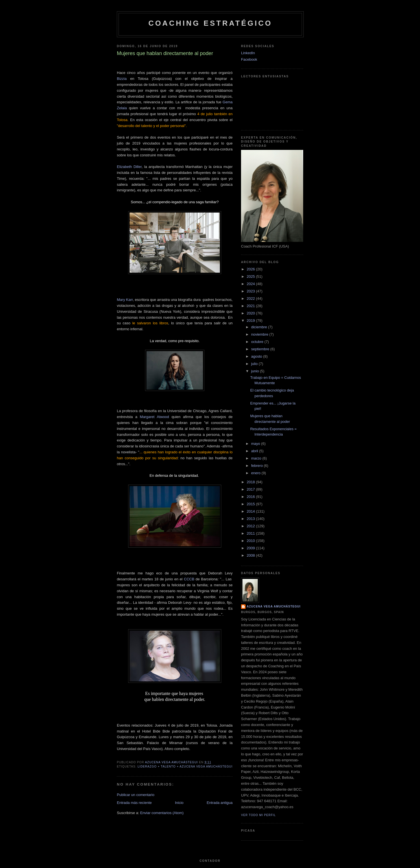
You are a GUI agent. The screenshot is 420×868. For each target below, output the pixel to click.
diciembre (260, 327)
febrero (258, 466)
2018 (251, 482)
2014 (251, 511)
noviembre (260, 334)
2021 (251, 306)
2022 (251, 299)
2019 (251, 321)
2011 (251, 533)
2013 (251, 519)
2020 (251, 313)
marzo (257, 458)
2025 (251, 276)
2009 (251, 548)
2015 (251, 504)
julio (255, 364)
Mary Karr (125, 300)
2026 (251, 269)
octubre (258, 342)
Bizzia (122, 79)
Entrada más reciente (134, 803)
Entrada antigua (220, 803)
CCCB (189, 579)
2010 (251, 541)
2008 (251, 555)
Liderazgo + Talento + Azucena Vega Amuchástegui (185, 767)
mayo (256, 444)
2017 (251, 489)
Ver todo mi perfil (258, 815)
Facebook (249, 59)
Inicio (179, 803)
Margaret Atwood (154, 417)
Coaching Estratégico (210, 23)
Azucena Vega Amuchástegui (274, 606)
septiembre (261, 349)
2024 (251, 284)
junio (256, 371)
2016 (251, 497)
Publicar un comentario (136, 795)
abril (255, 451)
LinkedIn (248, 53)
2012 (251, 526)
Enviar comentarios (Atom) (162, 813)
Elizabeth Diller (129, 167)
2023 (251, 291)
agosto (257, 356)
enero (256, 473)
